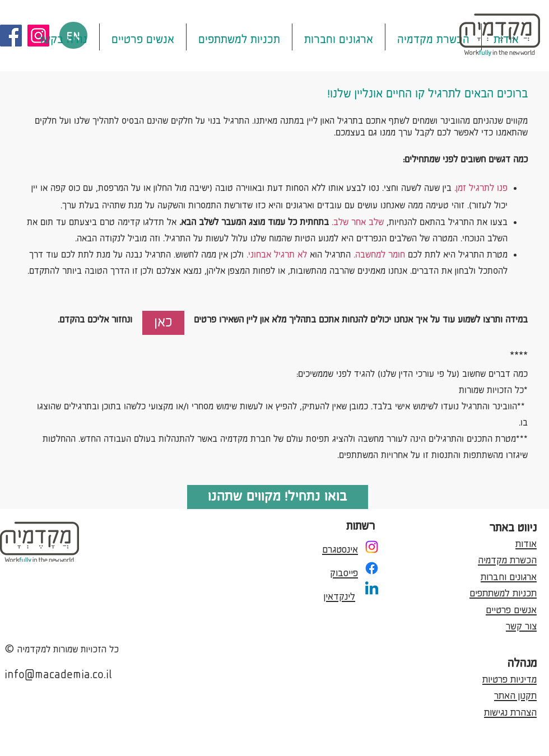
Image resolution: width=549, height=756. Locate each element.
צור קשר (521, 624)
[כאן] (163, 323)
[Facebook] (11, 36)
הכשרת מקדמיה (507, 558)
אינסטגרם (340, 548)
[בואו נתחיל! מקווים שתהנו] (278, 497)
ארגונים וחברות (509, 575)
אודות (526, 542)
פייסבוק (344, 571)
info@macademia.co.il (58, 673)
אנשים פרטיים (511, 608)
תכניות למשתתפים (503, 591)
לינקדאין (339, 595)
